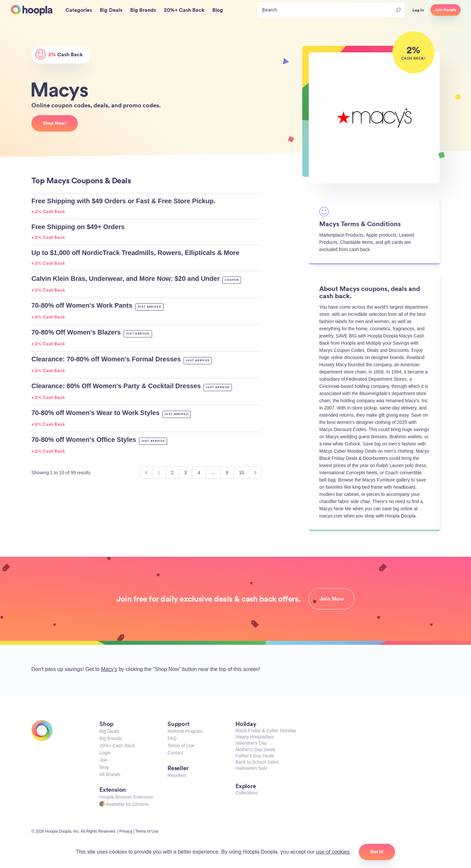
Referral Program (185, 731)
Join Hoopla (445, 10)
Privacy (126, 831)
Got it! (377, 852)
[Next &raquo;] (255, 473)
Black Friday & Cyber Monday (266, 731)
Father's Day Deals (255, 756)
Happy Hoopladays (255, 737)
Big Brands (111, 738)
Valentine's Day (251, 743)
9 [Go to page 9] (227, 473)
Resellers (177, 775)
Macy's (109, 669)
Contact (175, 753)
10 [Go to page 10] (241, 473)
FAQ (172, 738)
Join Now (331, 599)
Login (105, 753)
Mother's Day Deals (255, 750)
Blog (104, 767)
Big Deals (109, 731)
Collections (247, 793)
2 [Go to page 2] (172, 473)
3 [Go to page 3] (185, 473)
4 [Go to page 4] (199, 473)
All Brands (110, 774)
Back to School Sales (257, 762)
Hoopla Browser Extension (126, 797)
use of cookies (333, 852)
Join (104, 760)
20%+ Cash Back (117, 746)
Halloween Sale (251, 768)
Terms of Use (181, 746)
